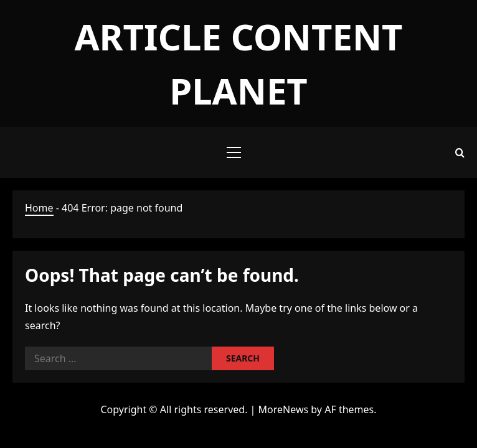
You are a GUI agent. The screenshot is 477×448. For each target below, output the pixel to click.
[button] (234, 152)
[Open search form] (460, 153)
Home (39, 208)
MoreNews (284, 409)
